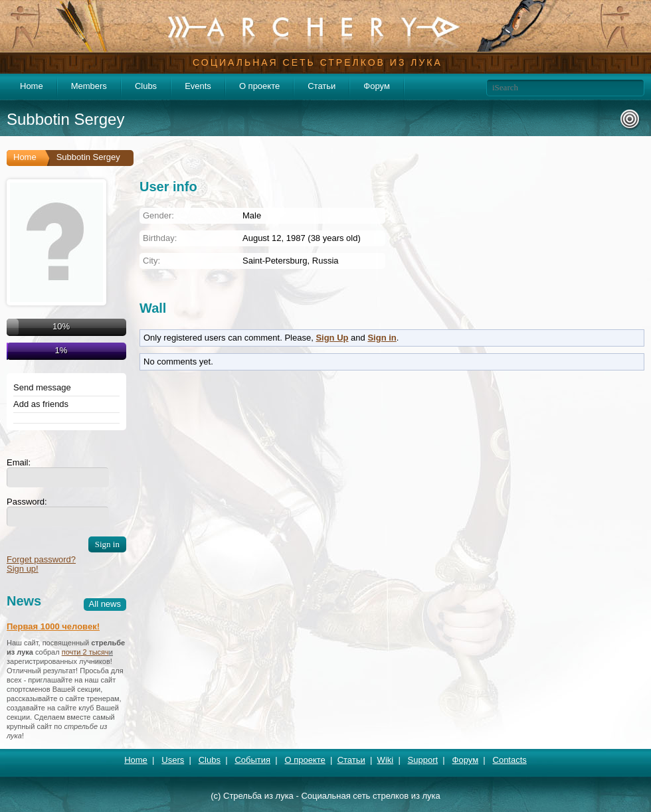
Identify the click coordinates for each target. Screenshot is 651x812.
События (252, 760)
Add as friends (41, 404)
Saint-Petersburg (275, 261)
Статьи (322, 86)
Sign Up (332, 338)
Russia (325, 261)
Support (423, 760)
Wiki (386, 760)
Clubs (146, 86)
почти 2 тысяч (85, 652)
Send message (42, 388)
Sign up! (23, 569)
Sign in (382, 338)
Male (252, 215)
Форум (377, 86)
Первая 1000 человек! (53, 626)
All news (105, 604)
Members (89, 86)
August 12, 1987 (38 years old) (302, 238)
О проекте (259, 86)
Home (32, 86)
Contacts (510, 760)
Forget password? (41, 559)
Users (173, 760)
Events (198, 86)
